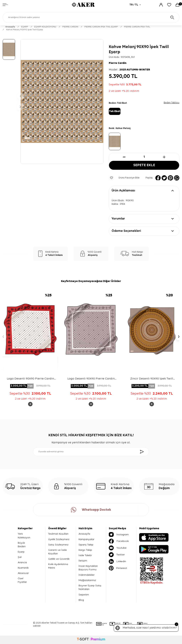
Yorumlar (118, 219)
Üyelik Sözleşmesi (59, 539)
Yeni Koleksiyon (24, 536)
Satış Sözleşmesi (58, 545)
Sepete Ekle (144, 165)
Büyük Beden (22, 545)
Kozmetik (23, 568)
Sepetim (84, 595)
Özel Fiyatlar (22, 580)
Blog (81, 600)
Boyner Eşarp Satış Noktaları (90, 587)
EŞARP (25, 27)
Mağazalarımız (87, 580)
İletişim (83, 561)
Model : (129, 70)
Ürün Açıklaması (123, 191)
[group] (62, 101)
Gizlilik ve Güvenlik (59, 559)
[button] (20, 96)
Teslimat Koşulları (58, 534)
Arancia (22, 562)
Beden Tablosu (172, 103)
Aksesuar (23, 573)
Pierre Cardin (118, 63)
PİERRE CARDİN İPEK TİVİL (137, 27)
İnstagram (119, 535)
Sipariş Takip (86, 545)
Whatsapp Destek (91, 510)
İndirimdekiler (87, 575)
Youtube (118, 548)
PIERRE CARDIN (70, 27)
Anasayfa (10, 27)
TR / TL (135, 5)
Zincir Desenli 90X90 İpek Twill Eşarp (152, 379)
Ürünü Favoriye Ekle (124, 178)
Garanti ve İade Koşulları (57, 552)
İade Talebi (85, 555)
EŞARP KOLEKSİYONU (45, 27)
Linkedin (117, 561)
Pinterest (118, 568)
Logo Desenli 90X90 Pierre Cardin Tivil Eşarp (30, 379)
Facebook (119, 541)
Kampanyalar (86, 539)
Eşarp (21, 552)
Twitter (117, 555)
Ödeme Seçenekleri (126, 231)
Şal (20, 557)
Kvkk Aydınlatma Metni (58, 566)
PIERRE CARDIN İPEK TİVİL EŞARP (101, 27)
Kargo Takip (85, 550)
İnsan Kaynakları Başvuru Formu (88, 568)
